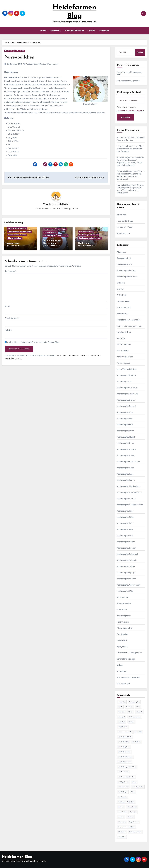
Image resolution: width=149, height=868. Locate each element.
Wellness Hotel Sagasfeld (128, 677)
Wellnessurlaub (124, 684)
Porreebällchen (20, 57)
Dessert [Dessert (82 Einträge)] (129, 707)
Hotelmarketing (124, 332)
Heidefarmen (123, 314)
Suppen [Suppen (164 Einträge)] (131, 817)
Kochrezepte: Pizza (126, 517)
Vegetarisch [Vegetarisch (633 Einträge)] (134, 822)
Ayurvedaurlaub (124, 258)
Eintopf (120, 289)
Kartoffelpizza (124, 363)
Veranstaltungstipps (126, 659)
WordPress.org (123, 233)
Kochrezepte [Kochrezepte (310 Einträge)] (123, 772)
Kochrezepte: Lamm (126, 480)
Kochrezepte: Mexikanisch (129, 486)
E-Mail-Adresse (12, 318)
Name (8, 306)
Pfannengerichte (125, 628)
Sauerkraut (122, 640)
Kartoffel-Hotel (59, 204)
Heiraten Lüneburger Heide (129, 326)
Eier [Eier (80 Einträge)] (138, 707)
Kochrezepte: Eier (125, 418)
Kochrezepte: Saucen (127, 548)
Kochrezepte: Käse (125, 474)
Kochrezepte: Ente (125, 425)
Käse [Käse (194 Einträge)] (134, 782)
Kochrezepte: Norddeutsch (19, 232)
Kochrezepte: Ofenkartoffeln (130, 505)
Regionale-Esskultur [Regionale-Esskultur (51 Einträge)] (126, 802)
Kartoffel (121, 338)
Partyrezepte (49, 236)
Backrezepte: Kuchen (127, 271)
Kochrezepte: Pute (125, 523)
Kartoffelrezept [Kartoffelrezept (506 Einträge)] (125, 752)
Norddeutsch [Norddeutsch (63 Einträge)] (124, 787)
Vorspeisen (63, 236)
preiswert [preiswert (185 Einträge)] (122, 797)
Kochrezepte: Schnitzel (127, 554)
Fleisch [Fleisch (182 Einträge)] (139, 712)
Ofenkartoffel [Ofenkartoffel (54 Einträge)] (138, 787)
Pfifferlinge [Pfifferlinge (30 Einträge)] (123, 792)
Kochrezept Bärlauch (126, 375)
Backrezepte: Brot (125, 264)
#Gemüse (42, 64)
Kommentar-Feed (125, 227)
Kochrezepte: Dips (125, 412)
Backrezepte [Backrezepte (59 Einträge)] (134, 702)
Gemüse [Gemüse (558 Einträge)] (122, 722)
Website (8, 330)
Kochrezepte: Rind (125, 536)
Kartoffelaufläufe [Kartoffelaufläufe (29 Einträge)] (125, 737)
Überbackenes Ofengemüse (129, 653)
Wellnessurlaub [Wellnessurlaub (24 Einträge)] (135, 832)
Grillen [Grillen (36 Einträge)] (131, 722)
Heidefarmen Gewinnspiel (129, 320)
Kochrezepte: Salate (126, 542)
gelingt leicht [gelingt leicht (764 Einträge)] (134, 717)
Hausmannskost (86, 232)
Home (43, 31)
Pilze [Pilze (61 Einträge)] (133, 792)
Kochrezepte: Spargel (127, 573)
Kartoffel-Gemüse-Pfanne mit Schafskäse (28, 177)
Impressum (104, 31)
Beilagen (121, 283)
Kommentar (10, 271)
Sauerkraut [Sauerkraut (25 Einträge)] (132, 807)
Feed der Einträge (125, 221)
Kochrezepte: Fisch (126, 431)
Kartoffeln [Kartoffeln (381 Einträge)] (136, 742)
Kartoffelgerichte (125, 357)
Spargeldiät (122, 647)
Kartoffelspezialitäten (127, 369)
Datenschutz (55, 31)
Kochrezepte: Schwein (127, 560)
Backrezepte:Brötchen (127, 277)
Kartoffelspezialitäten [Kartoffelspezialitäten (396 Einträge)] (127, 767)
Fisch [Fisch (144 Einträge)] (130, 712)
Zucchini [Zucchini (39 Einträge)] (122, 837)
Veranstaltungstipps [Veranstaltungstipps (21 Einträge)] (127, 827)
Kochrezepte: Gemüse (15, 51)
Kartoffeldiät (123, 351)
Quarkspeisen (123, 634)
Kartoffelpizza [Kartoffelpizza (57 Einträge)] (124, 747)
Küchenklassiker (15, 238)
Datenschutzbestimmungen (129, 111)
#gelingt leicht (32, 64)
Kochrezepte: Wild (125, 591)
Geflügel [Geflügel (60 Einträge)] (122, 717)
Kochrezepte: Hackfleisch (90, 238)
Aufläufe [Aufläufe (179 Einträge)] (122, 702)
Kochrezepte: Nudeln (126, 499)
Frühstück (122, 295)
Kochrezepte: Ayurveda (127, 394)
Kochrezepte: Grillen (126, 455)
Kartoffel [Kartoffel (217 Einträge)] (138, 732)
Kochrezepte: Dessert (127, 406)
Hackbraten (84, 243)
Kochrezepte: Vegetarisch (55, 229)
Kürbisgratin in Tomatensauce (89, 177)
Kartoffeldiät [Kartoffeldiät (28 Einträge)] (124, 742)
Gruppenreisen (124, 301)
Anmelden (122, 215)
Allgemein (121, 252)
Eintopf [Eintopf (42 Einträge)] (121, 712)
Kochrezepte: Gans (125, 443)
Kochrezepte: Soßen (126, 566)
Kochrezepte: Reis (125, 529)
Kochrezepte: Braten (126, 400)
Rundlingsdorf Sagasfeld (128, 81)
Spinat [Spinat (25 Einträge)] (121, 817)
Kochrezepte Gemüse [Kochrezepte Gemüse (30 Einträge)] (127, 777)
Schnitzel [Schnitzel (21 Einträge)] (122, 812)
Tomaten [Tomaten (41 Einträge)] (122, 822)
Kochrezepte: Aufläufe (127, 388)
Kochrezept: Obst (125, 381)
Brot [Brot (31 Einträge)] (120, 707)
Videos (120, 665)
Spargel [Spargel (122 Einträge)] (133, 812)
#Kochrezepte (53, 64)
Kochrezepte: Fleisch (126, 437)
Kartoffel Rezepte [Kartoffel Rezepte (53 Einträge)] (125, 757)
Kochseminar (123, 597)
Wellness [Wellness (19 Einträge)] (122, 832)
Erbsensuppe (13, 243)
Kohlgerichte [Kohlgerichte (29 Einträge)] (123, 782)
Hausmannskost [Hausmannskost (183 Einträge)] (125, 732)
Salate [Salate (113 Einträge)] (121, 807)
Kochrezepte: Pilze (125, 511)
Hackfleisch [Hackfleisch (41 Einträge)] (123, 727)
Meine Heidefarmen (74, 31)
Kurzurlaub (122, 610)
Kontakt (91, 31)
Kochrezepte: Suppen (17, 235)
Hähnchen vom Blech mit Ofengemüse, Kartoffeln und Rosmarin (131, 149)
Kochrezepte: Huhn (126, 468)
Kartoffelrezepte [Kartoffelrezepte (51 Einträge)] (125, 762)
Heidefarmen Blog (17, 857)
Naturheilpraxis (124, 616)
